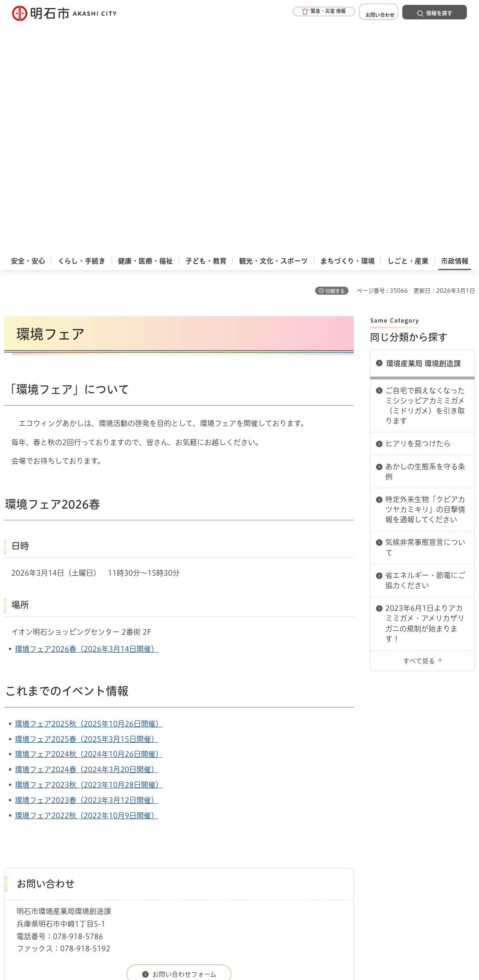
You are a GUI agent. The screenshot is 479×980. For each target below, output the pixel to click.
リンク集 (376, 817)
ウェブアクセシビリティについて (182, 817)
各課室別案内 (165, 789)
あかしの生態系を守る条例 (425, 238)
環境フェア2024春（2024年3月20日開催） (87, 535)
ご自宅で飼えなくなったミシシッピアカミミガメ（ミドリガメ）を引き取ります (425, 172)
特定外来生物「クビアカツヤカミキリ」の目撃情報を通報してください (425, 275)
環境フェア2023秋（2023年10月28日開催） (89, 551)
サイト (434, 817)
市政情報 (39, 789)
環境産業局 (203, 789)
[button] (305, 13)
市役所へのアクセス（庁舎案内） (99, 789)
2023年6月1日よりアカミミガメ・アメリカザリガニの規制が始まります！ (425, 389)
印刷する (335, 57)
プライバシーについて (297, 817)
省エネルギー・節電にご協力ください (425, 346)
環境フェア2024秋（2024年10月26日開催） (89, 520)
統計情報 (263, 940)
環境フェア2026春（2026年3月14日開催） (87, 415)
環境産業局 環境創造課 (423, 129)
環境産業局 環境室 (248, 789)
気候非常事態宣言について (425, 313)
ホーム (12, 789)
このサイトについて (71, 817)
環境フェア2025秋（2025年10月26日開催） (89, 490)
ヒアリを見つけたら (418, 209)
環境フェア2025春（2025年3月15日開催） (87, 505)
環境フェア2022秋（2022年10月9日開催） (87, 581)
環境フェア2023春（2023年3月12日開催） (87, 566)
